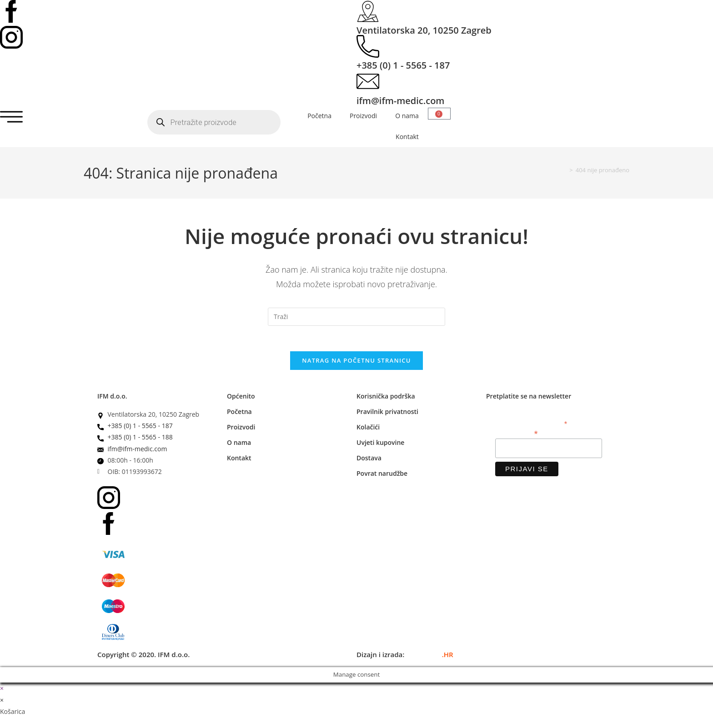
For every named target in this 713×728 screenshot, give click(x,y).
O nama (407, 116)
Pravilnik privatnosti (387, 414)
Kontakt (407, 137)
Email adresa (517, 435)
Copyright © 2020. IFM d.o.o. (143, 657)
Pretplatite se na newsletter (529, 398)
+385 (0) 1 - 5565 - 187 (403, 65)
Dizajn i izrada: (405, 657)
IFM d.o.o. (112, 398)
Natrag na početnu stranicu (356, 363)
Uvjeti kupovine (380, 445)
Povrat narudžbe (382, 476)
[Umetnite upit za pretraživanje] (356, 317)
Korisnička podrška (386, 398)
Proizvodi (363, 116)
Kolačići (368, 429)
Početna (319, 116)
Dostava (369, 460)
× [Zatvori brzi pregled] (2, 691)
